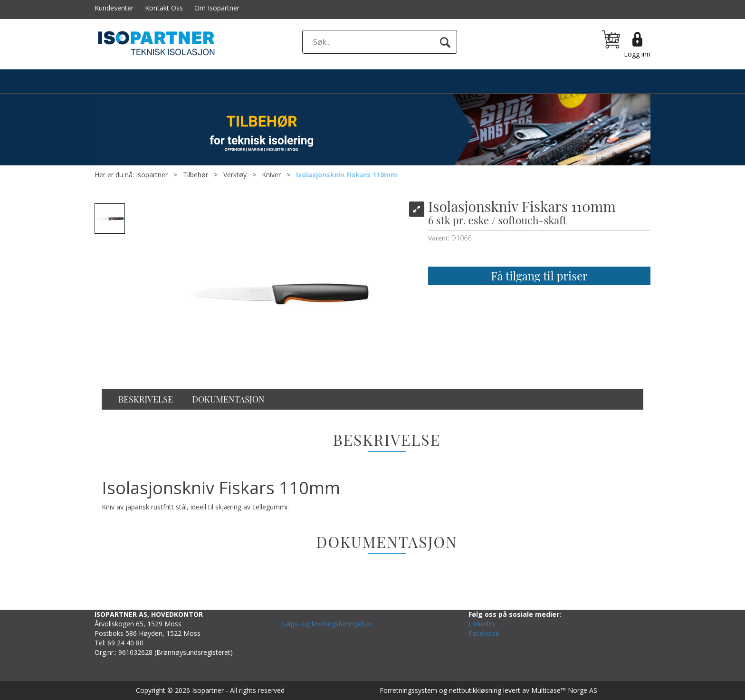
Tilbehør (196, 175)
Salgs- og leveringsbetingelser (327, 624)
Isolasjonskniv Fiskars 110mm (347, 175)
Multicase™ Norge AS (564, 690)
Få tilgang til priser (539, 276)
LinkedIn (481, 624)
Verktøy (235, 175)
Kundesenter (114, 8)
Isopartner (152, 175)
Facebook (484, 633)
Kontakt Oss (164, 8)
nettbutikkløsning (475, 690)
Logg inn (637, 54)
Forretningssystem (408, 690)
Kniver (271, 175)
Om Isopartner (217, 8)
